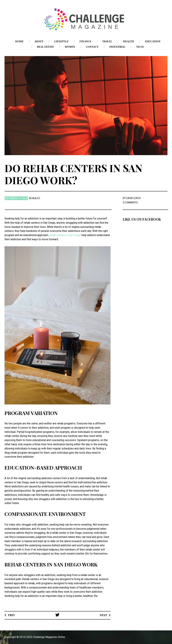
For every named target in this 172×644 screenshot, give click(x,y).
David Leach (133, 198)
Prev (12, 615)
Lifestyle (61, 41)
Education (153, 41)
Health (129, 41)
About (39, 41)
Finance (85, 41)
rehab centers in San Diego (65, 235)
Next (103, 615)
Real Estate (45, 47)
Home (19, 41)
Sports (70, 47)
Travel (107, 41)
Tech (140, 47)
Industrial (117, 47)
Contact (92, 47)
